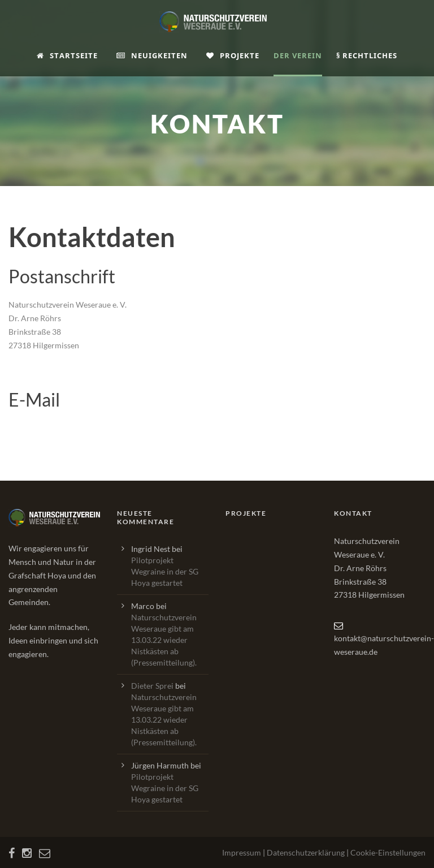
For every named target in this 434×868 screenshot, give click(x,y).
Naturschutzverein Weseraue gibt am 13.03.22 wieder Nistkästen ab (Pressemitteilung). (164, 640)
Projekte (233, 55)
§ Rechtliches (367, 55)
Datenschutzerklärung (306, 852)
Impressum (242, 852)
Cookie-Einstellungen (388, 852)
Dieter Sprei (152, 686)
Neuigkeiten (152, 55)
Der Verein (298, 55)
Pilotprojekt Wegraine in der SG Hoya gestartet (165, 571)
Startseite (67, 55)
